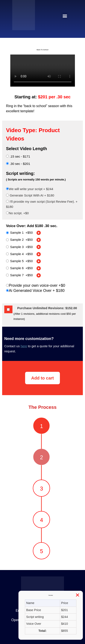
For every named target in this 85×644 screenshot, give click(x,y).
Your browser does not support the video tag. (43, 71)
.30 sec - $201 (18, 164)
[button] (65, 16)
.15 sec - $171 (18, 156)
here (24, 346)
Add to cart (42, 378)
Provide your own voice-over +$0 (36, 285)
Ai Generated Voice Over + (35, 291)
